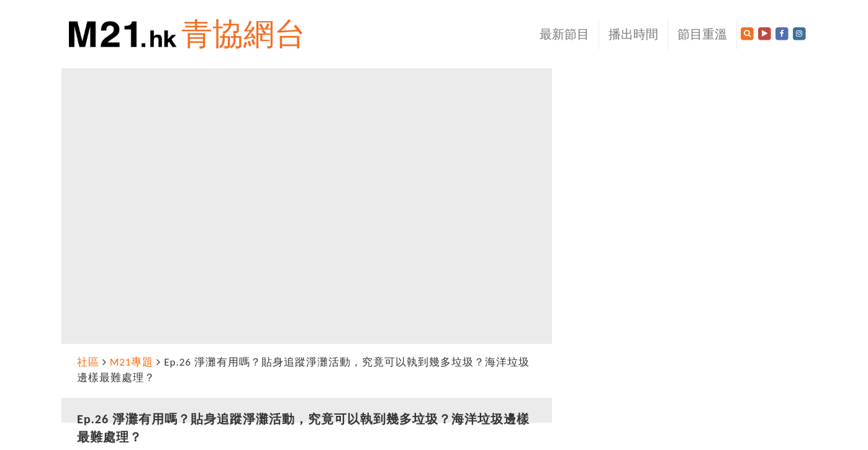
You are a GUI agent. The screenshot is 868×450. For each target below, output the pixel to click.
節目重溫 (702, 34)
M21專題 (132, 362)
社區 (88, 362)
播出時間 (633, 34)
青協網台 (243, 34)
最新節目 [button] (564, 34)
